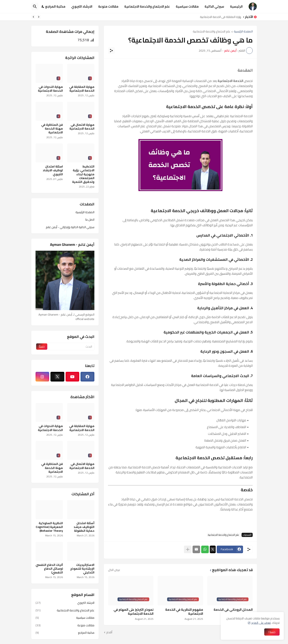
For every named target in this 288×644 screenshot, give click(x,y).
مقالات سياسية (187, 6)
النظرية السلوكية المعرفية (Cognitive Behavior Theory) (49, 527)
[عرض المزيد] (188, 549)
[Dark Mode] (43, 7)
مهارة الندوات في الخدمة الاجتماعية (50, 89)
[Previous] (39, 17)
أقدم (109, 632)
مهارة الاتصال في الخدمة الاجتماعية (82, 127)
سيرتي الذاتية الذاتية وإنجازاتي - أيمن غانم (70, 227)
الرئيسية (236, 6)
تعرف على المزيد (261, 623)
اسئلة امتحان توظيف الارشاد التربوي (53, 170)
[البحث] (35, 7)
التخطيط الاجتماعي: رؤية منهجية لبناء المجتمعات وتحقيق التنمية (83, 174)
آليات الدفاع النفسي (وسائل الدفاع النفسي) (49, 569)
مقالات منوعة (108, 6)
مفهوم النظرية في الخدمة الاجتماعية (184, 612)
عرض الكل (114, 570)
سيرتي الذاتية (214, 6)
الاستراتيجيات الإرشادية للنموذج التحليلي (82, 569)
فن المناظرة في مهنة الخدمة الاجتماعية (52, 129)
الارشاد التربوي (82, 6)
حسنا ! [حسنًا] (272, 632)
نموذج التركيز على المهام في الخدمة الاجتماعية (133, 612)
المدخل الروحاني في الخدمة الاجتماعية (233, 612)
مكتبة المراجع (55, 6)
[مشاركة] (111, 51)
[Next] (33, 17)
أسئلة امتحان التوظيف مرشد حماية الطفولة (84, 527)
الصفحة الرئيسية (243, 32)
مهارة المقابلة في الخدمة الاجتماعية (219, 17)
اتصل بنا (90, 220)
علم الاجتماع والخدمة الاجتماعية (147, 6)
